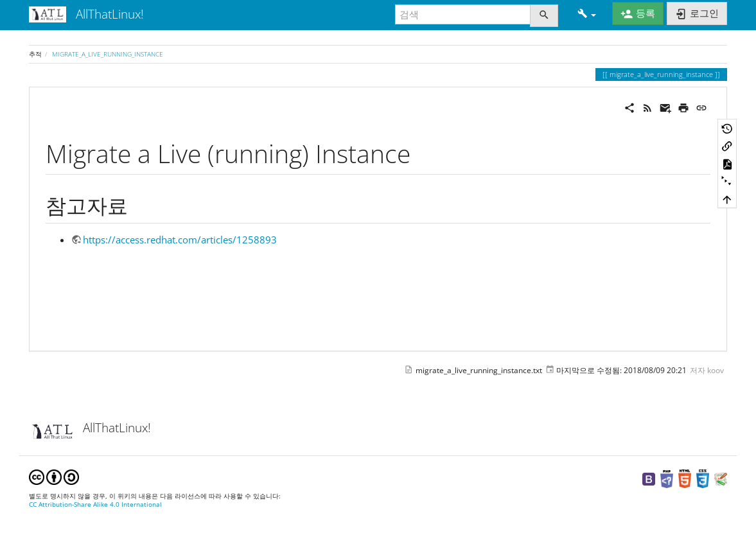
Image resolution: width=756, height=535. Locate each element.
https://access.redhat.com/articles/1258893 (180, 240)
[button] (587, 14)
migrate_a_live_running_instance (108, 54)
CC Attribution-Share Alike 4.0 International (95, 504)
